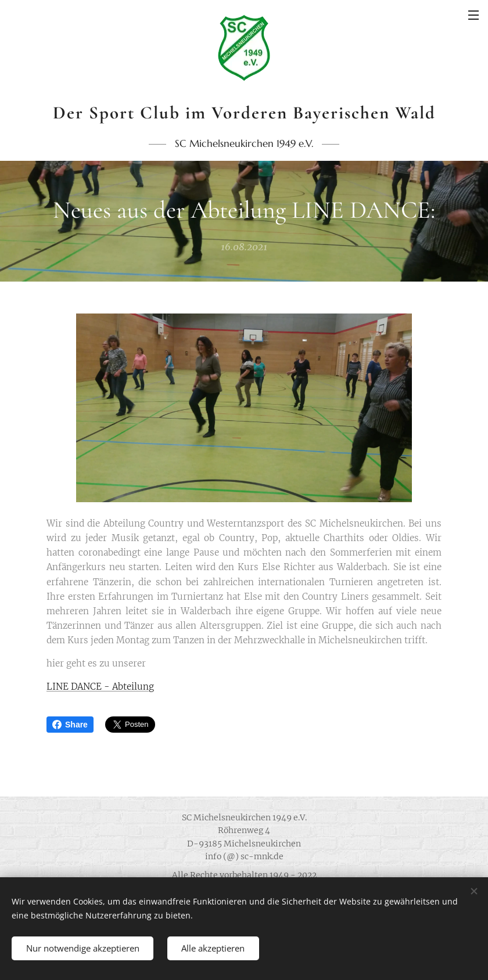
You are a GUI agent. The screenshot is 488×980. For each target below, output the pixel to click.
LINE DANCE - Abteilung (100, 687)
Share (70, 725)
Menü (473, 15)
